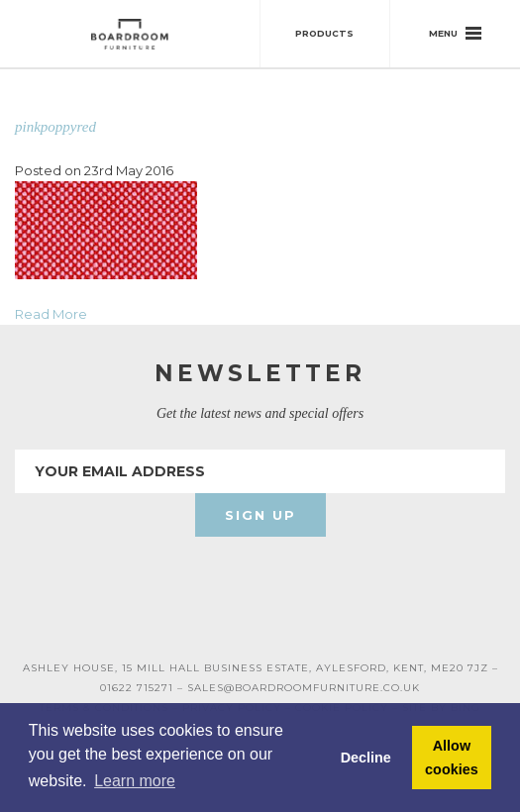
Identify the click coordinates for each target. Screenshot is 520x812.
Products (324, 33)
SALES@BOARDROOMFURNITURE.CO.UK (304, 688)
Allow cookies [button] (452, 758)
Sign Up (260, 515)
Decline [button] (366, 758)
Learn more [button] (135, 781)
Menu (455, 33)
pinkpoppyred (55, 127)
